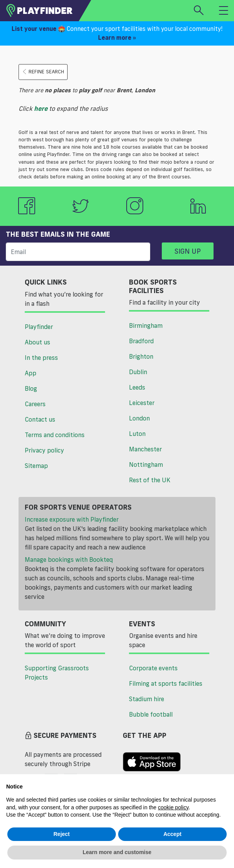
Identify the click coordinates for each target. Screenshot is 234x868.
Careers (35, 404)
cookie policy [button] (173, 807)
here (41, 108)
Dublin (138, 372)
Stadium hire (147, 699)
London (139, 418)
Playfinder (39, 327)
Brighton (141, 356)
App (31, 373)
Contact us (40, 419)
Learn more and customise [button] (117, 852)
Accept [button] (172, 834)
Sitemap (36, 466)
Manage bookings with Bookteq (69, 559)
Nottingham (146, 465)
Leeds (137, 387)
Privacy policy (44, 450)
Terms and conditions (55, 435)
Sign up (188, 251)
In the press (41, 358)
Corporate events (153, 668)
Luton (137, 434)
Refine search (43, 72)
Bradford (141, 341)
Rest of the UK (150, 480)
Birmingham (146, 325)
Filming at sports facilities (166, 683)
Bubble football (151, 714)
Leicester (142, 403)
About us (37, 342)
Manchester (145, 449)
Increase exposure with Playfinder (72, 519)
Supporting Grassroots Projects (57, 673)
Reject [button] (61, 834)
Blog (31, 388)
